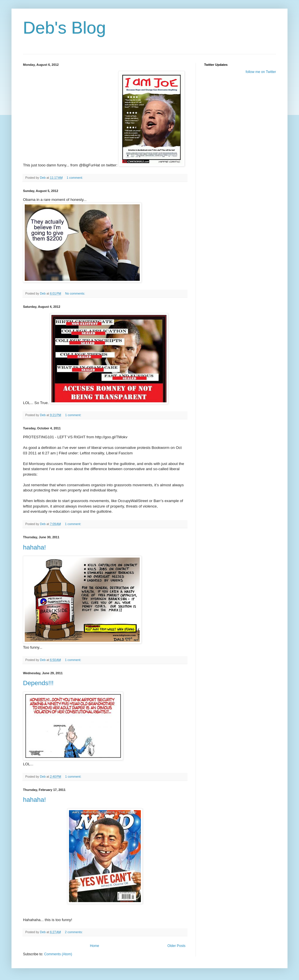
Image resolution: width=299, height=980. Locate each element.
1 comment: (75, 178)
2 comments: (74, 932)
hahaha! (34, 547)
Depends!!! (38, 683)
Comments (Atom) (58, 954)
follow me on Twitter (261, 72)
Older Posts (176, 946)
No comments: (75, 293)
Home (95, 946)
